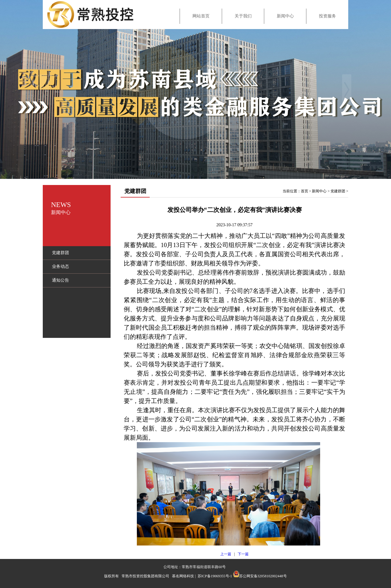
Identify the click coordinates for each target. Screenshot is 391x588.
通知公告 (60, 280)
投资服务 (327, 16)
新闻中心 (285, 16)
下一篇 (243, 554)
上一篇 (226, 554)
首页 (305, 191)
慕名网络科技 (183, 576)
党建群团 (60, 253)
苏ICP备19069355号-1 (215, 576)
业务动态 (60, 266)
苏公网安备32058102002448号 (263, 576)
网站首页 (201, 16)
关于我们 (243, 16)
